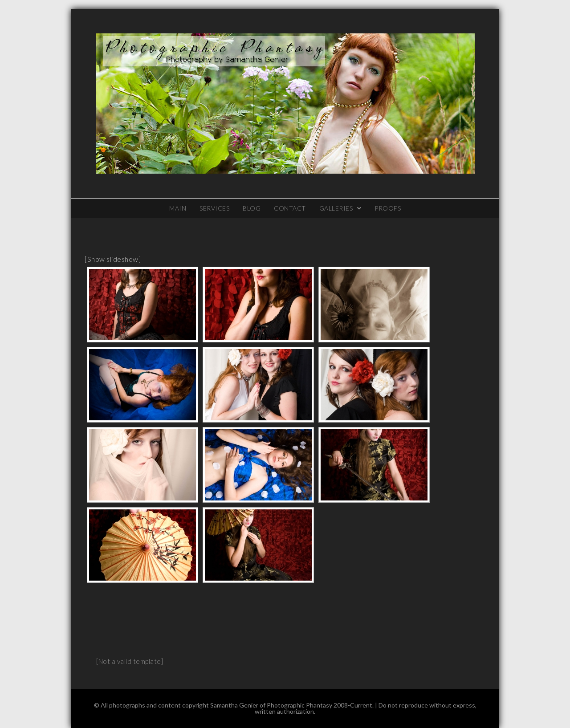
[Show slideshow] (113, 259)
